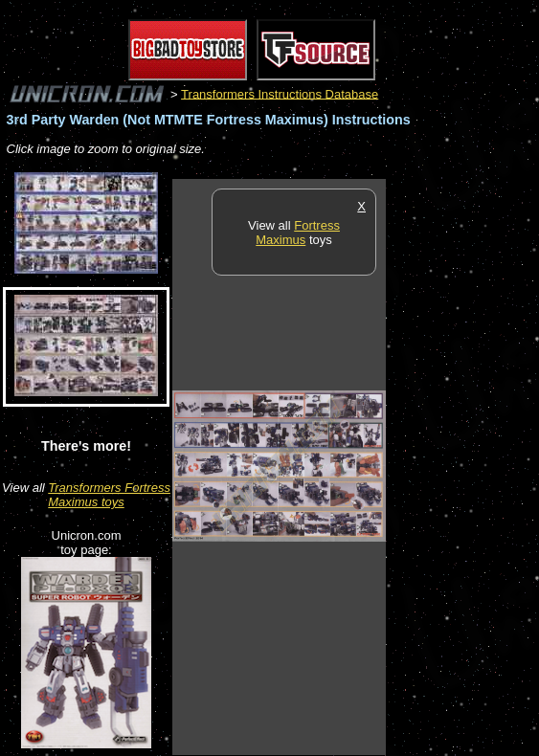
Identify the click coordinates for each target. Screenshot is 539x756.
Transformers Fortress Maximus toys (109, 495)
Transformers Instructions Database (280, 93)
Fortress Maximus (298, 233)
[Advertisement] (462, 466)
